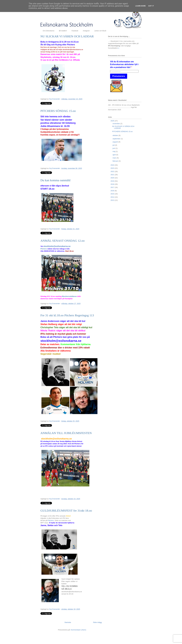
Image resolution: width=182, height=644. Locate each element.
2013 (113, 200)
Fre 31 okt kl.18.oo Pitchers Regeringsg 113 (67, 315)
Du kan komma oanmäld (55, 180)
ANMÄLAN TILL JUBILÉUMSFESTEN (66, 433)
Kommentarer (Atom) (78, 630)
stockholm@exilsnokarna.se (57, 246)
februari (116, 161)
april (114, 155)
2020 (113, 178)
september (117, 139)
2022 (113, 171)
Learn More (140, 6)
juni (114, 148)
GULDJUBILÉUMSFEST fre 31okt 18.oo (66, 511)
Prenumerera (119, 76)
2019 (113, 181)
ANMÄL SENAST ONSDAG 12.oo (62, 241)
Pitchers (44, 249)
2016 (113, 191)
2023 (113, 168)
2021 (113, 175)
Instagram (86, 31)
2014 (113, 197)
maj (114, 151)
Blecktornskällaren (70, 296)
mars (115, 158)
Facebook (75, 31)
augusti (116, 142)
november (116, 124)
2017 (113, 187)
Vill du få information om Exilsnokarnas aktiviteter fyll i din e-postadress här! (124, 64)
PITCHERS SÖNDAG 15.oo (58, 111)
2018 (113, 184)
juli (114, 145)
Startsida (68, 622)
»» (118, 48)
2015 (113, 194)
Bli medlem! (63, 31)
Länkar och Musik (100, 31)
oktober (116, 135)
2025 (113, 121)
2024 (113, 165)
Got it (151, 6)
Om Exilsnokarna (48, 31)
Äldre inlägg (97, 622)
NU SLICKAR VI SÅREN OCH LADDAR (67, 36)
